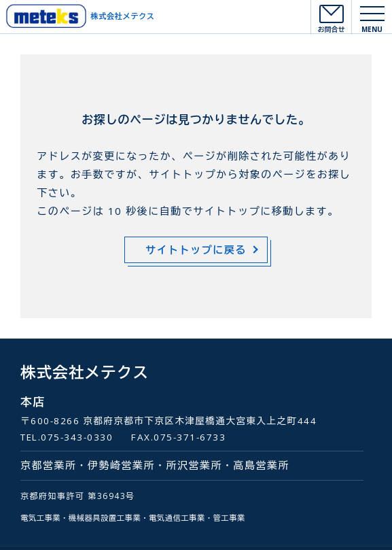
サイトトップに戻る (196, 250)
